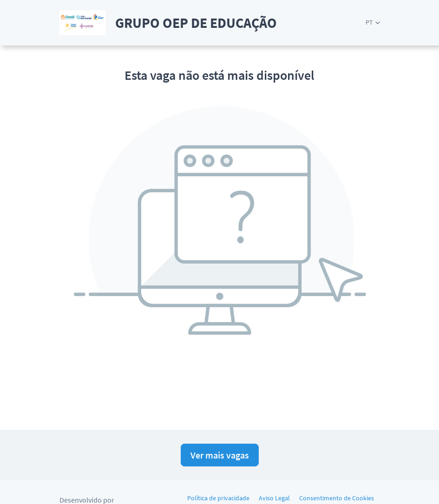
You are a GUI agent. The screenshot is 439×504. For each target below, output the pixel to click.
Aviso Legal (274, 498)
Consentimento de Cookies (337, 498)
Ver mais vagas (220, 455)
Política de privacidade (218, 498)
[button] (373, 23)
